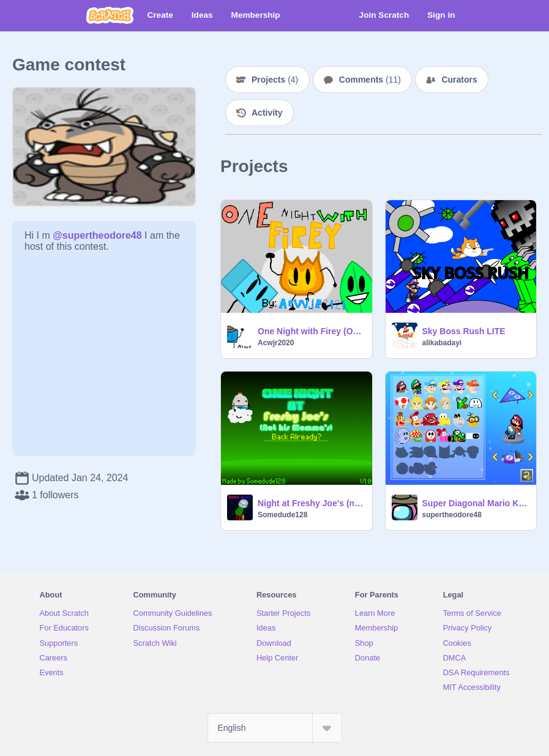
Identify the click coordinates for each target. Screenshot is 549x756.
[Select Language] (275, 728)
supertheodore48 (452, 515)
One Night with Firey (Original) (311, 331)
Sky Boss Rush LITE (464, 331)
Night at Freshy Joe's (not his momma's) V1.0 (311, 503)
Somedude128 (282, 515)
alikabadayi (442, 343)
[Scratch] (110, 15)
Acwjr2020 (276, 343)
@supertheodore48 (97, 235)
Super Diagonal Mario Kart (476, 503)
